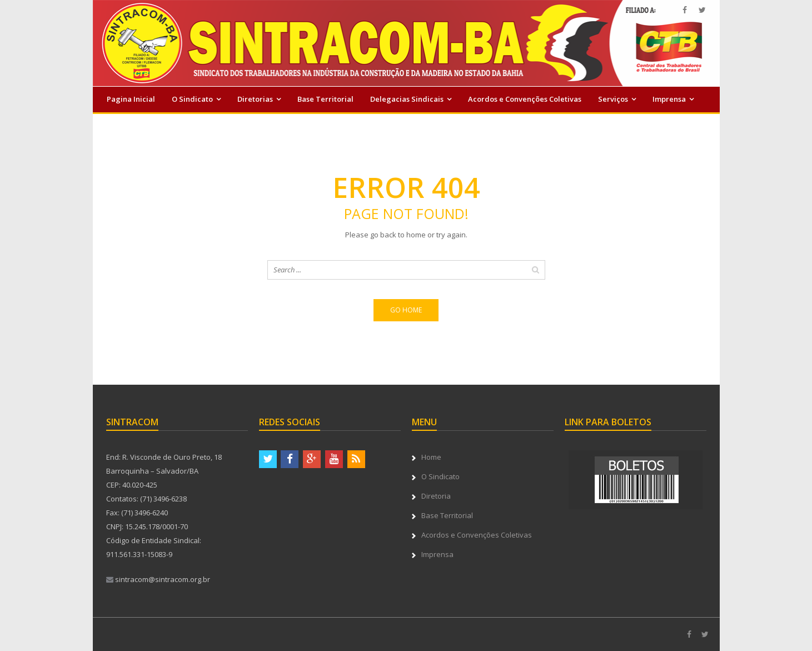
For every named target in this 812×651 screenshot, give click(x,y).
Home (431, 457)
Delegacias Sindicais (407, 99)
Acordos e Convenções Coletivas (525, 99)
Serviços (613, 99)
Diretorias (255, 99)
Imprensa (669, 99)
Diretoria (436, 496)
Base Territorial (325, 99)
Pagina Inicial (131, 99)
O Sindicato (192, 99)
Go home (406, 310)
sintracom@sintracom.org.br (158, 579)
